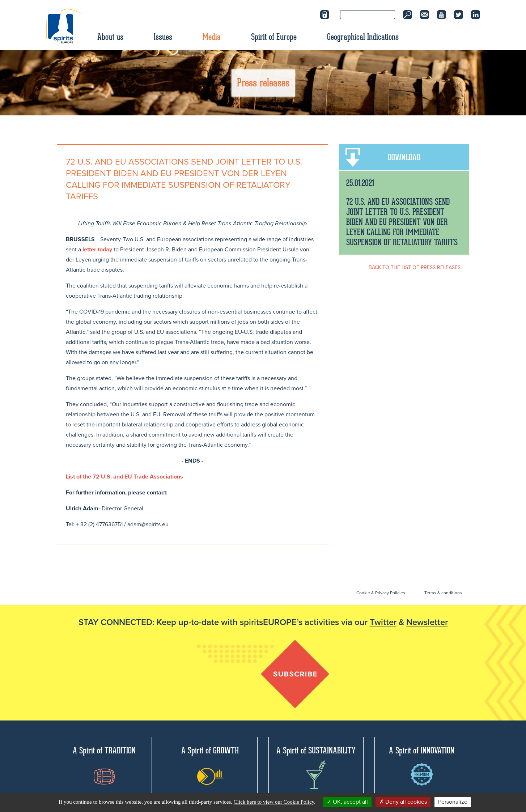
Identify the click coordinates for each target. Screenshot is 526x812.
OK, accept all (347, 802)
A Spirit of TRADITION (104, 765)
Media (212, 37)
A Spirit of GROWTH (210, 765)
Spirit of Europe (274, 37)
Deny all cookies (403, 802)
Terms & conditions (443, 593)
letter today (97, 250)
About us (110, 37)
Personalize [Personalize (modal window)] (453, 802)
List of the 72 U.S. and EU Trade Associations (124, 477)
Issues (163, 37)
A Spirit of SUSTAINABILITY (316, 767)
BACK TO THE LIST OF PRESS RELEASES (415, 267)
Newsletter (427, 622)
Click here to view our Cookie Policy (274, 802)
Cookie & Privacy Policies (381, 593)
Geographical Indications (363, 37)
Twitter (383, 622)
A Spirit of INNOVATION (422, 765)
